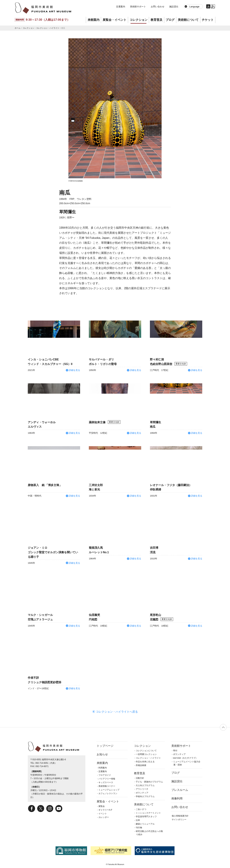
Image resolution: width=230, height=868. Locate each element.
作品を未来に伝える (145, 762)
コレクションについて (146, 751)
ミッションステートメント (148, 813)
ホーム (18, 28)
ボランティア (142, 793)
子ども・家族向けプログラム (149, 782)
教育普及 (157, 20)
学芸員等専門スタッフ (146, 817)
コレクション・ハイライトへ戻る (117, 712)
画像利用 (177, 798)
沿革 (138, 820)
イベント (103, 814)
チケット (208, 20)
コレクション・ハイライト (148, 758)
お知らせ (102, 754)
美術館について (188, 20)
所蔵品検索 (141, 765)
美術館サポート (138, 7)
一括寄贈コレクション (146, 754)
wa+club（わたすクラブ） (185, 758)
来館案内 (94, 20)
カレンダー (104, 817)
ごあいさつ (141, 809)
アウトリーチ (142, 789)
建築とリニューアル (145, 824)
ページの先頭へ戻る (223, 727)
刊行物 (139, 828)
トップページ (105, 746)
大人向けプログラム (145, 785)
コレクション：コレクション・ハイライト (41, 28)
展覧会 (102, 806)
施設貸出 (174, 7)
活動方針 (140, 778)
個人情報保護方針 (180, 816)
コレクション (139, 20)
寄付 (175, 751)
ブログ (170, 20)
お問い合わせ (158, 7)
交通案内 (121, 7)
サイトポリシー (179, 820)
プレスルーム (180, 790)
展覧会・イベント (114, 20)
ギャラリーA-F (105, 810)
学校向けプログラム (145, 796)
